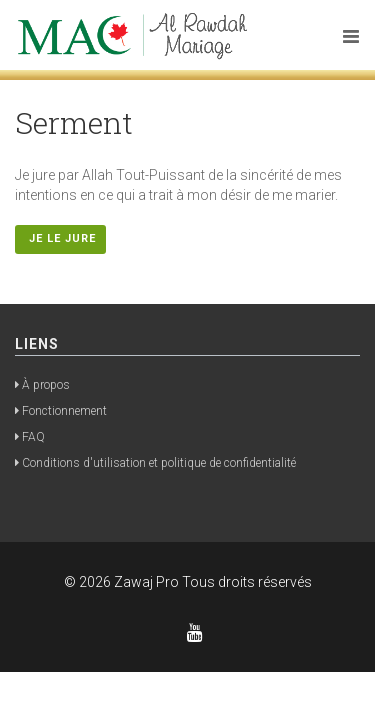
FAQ (33, 437)
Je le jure (60, 238)
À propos (46, 385)
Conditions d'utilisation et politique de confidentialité (159, 463)
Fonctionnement (64, 411)
